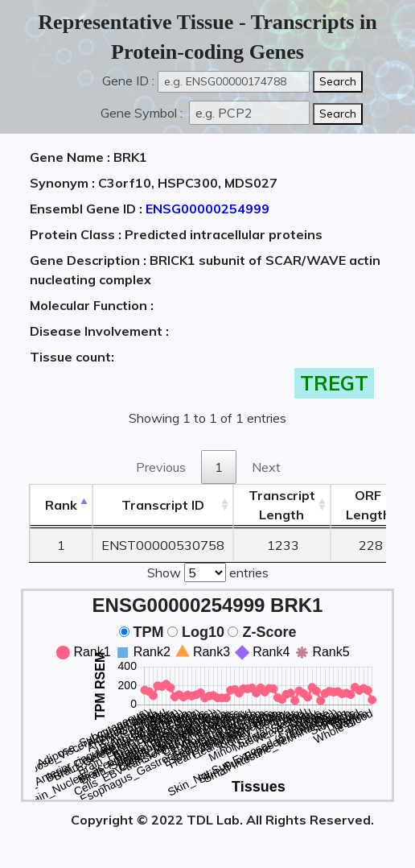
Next (266, 467)
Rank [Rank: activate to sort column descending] (61, 505)
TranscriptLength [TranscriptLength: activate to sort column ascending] (282, 505)
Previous (161, 467)
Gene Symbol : (143, 113)
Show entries (208, 571)
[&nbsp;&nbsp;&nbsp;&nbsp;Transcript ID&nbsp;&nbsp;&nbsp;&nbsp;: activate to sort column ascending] (163, 505)
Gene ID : (128, 81)
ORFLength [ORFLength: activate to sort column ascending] (368, 505)
